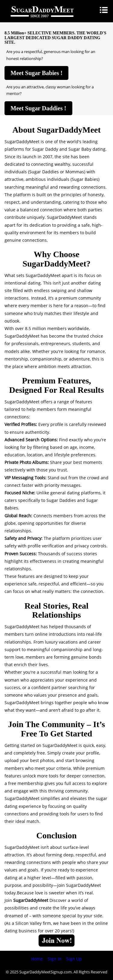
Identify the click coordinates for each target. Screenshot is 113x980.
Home (37, 959)
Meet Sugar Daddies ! (38, 108)
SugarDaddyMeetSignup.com (46, 972)
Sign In (55, 959)
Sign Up (74, 959)
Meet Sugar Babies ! (36, 73)
